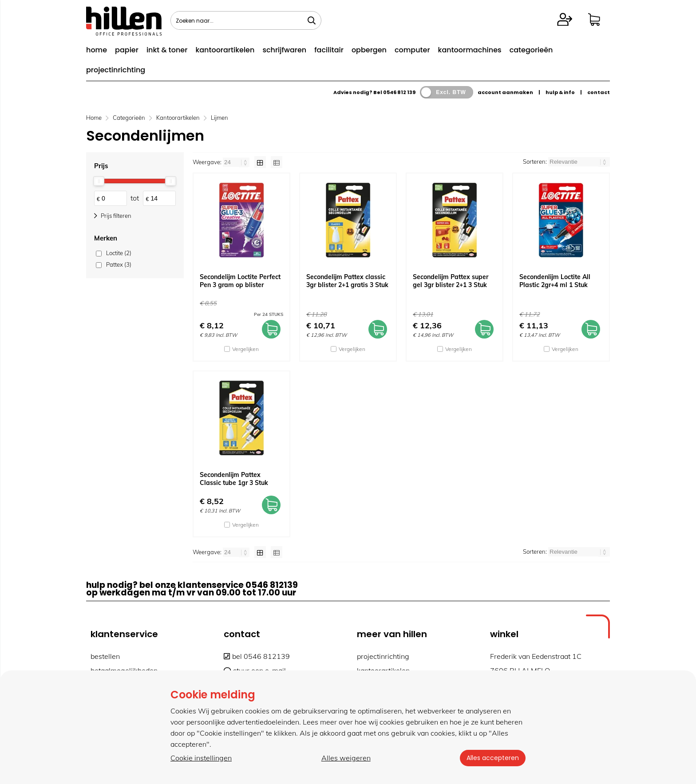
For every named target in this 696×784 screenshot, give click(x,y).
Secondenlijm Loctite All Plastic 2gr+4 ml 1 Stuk (555, 281)
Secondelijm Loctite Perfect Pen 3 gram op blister (240, 281)
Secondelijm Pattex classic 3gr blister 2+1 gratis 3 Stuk (347, 281)
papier (127, 50)
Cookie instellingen (201, 758)
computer (412, 50)
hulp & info (560, 92)
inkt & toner (167, 50)
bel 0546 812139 (257, 656)
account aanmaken (505, 92)
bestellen (105, 656)
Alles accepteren (492, 758)
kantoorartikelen (225, 50)
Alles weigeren (346, 758)
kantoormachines (470, 50)
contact (599, 92)
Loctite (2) (119, 253)
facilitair (329, 50)
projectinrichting (116, 70)
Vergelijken (245, 349)
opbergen (369, 50)
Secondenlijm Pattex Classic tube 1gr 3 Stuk (234, 479)
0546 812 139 (399, 92)
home (97, 50)
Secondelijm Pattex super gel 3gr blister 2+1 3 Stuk (451, 281)
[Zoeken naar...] (312, 20)
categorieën (531, 50)
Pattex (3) (119, 264)
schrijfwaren (284, 50)
